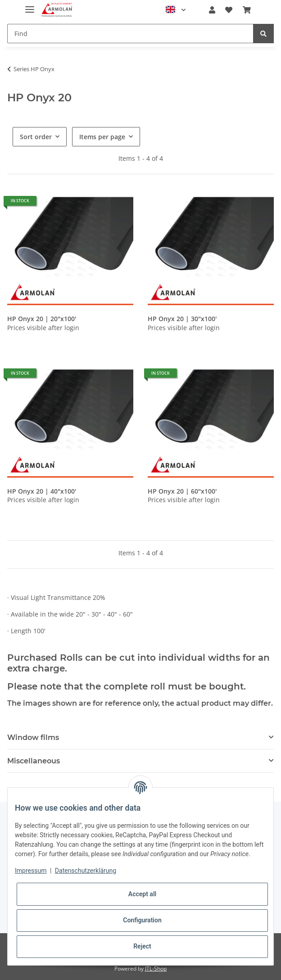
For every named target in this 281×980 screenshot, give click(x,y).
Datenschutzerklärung (86, 871)
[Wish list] (229, 10)
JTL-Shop (156, 969)
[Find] (130, 34)
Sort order (36, 137)
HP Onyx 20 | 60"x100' (182, 491)
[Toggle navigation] (30, 6)
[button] (212, 10)
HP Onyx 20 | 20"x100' (42, 319)
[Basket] (247, 10)
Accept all (142, 894)
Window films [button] (33, 737)
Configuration (142, 920)
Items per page (102, 137)
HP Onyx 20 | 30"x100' (182, 319)
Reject (142, 946)
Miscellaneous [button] (34, 761)
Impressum (31, 871)
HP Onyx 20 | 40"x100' (42, 491)
